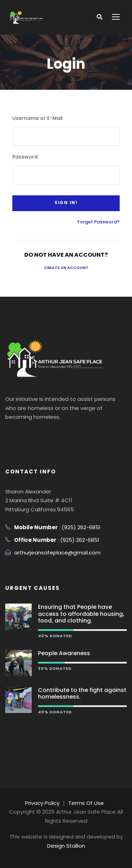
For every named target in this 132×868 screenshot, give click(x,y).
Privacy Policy (42, 803)
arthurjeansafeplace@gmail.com (57, 553)
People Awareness (64, 653)
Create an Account (66, 268)
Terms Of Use (86, 803)
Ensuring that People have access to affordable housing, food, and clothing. (81, 614)
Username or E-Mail (37, 118)
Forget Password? (99, 222)
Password (25, 157)
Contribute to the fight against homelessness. (82, 693)
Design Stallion (66, 846)
